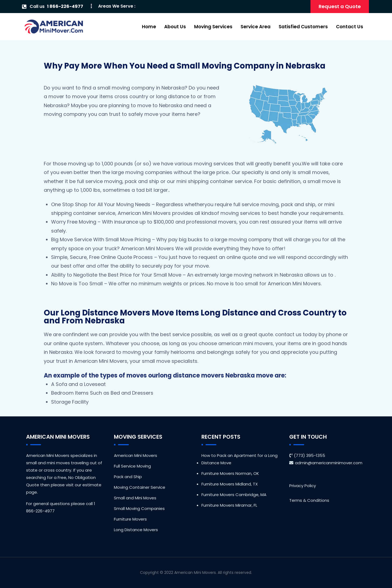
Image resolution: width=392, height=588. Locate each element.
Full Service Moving (132, 466)
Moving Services (213, 27)
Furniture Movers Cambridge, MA (234, 495)
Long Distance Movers (136, 530)
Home (149, 27)
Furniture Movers (130, 519)
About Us (175, 27)
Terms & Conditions (309, 500)
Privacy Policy (303, 486)
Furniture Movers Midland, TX (230, 484)
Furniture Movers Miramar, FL (229, 505)
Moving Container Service (140, 487)
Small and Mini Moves (135, 498)
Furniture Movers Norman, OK (230, 473)
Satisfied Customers (303, 27)
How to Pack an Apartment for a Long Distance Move (239, 459)
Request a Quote (340, 6)
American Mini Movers (136, 455)
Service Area (256, 27)
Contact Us (350, 27)
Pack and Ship (128, 477)
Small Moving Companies (139, 508)
